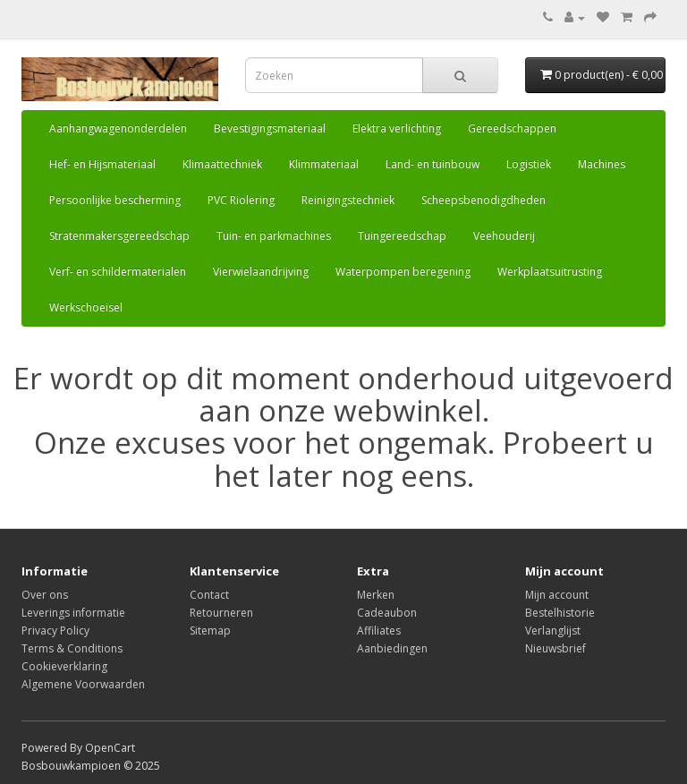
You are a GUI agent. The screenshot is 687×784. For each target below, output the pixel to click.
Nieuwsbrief (556, 648)
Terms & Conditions (72, 648)
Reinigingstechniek (348, 200)
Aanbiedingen (392, 648)
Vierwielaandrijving (261, 272)
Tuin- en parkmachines (274, 236)
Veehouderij (504, 236)
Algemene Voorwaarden (83, 684)
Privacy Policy (55, 631)
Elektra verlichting (397, 128)
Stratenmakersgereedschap (119, 236)
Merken (376, 595)
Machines (602, 164)
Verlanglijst (553, 631)
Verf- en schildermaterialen (118, 272)
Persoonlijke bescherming (115, 200)
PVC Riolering (241, 200)
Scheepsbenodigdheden (483, 200)
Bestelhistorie (560, 613)
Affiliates (379, 631)
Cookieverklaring (64, 666)
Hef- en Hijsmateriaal (102, 164)
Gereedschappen (512, 128)
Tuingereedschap (402, 236)
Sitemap (210, 631)
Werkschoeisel (86, 307)
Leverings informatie (73, 613)
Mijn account (557, 595)
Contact (209, 595)
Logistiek (529, 164)
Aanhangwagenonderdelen (118, 128)
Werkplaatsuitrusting (550, 272)
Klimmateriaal (324, 164)
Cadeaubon (387, 613)
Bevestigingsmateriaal (270, 128)
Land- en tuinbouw (433, 164)
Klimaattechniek (222, 164)
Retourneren (221, 613)
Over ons (45, 595)
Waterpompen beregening (403, 272)
